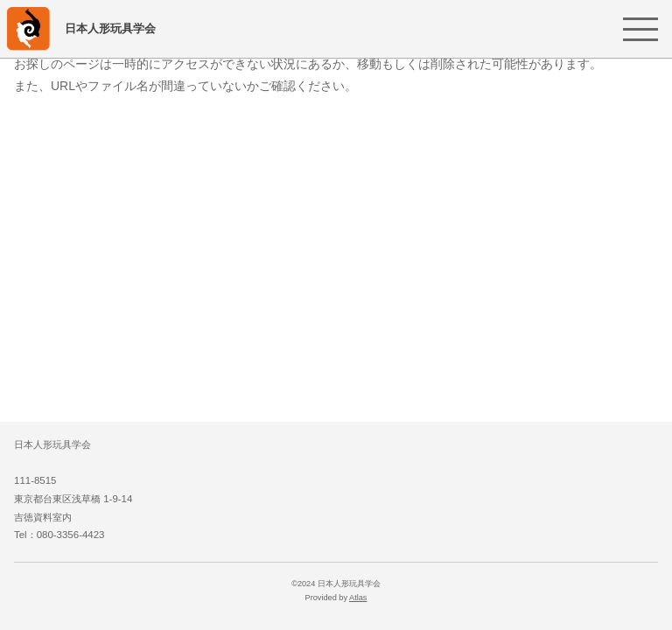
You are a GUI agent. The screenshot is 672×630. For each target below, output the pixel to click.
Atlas (358, 598)
